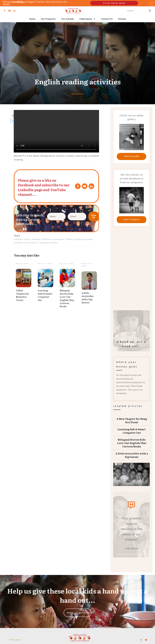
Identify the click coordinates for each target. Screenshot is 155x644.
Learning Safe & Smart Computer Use (45, 295)
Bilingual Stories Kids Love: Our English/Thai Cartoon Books (67, 298)
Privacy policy (15, 640)
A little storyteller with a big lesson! (88, 298)
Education (77, 94)
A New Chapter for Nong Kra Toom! (23, 295)
